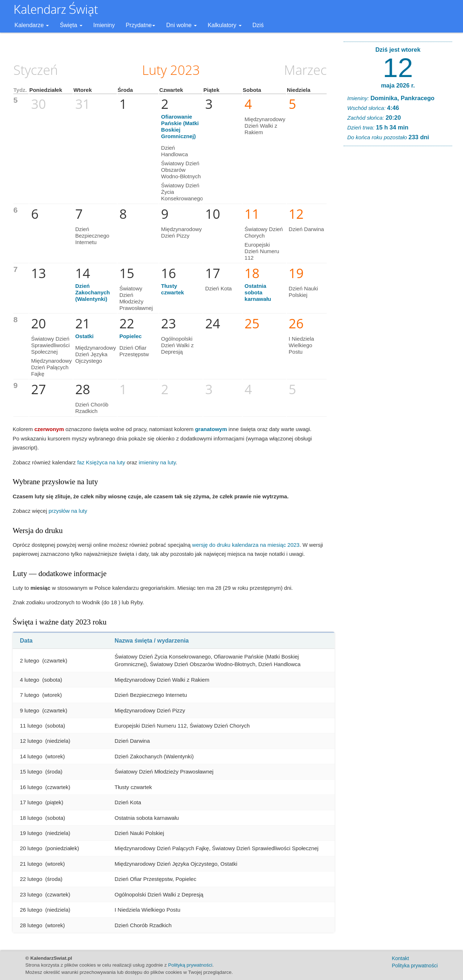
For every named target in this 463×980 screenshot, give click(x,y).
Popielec (131, 336)
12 (398, 68)
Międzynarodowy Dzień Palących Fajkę (52, 367)
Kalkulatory (225, 25)
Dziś (258, 25)
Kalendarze (32, 25)
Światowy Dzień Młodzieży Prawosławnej (136, 298)
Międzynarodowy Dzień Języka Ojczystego (96, 354)
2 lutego (29, 661)
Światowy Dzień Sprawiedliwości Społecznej (50, 345)
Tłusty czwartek (172, 289)
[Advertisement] (398, 262)
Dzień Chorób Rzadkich (92, 408)
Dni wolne (181, 25)
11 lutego (31, 726)
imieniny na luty (157, 462)
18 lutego (31, 818)
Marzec (305, 70)
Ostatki (84, 336)
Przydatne (140, 25)
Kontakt (400, 958)
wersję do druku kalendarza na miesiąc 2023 (246, 545)
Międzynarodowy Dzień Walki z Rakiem (265, 126)
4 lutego (29, 680)
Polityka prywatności (415, 966)
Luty (154, 70)
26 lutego (31, 910)
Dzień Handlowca (174, 151)
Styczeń (36, 70)
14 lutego (31, 756)
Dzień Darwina (306, 229)
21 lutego (31, 864)
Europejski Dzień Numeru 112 (262, 251)
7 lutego (29, 695)
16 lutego (31, 787)
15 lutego (31, 772)
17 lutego (31, 802)
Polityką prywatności (190, 965)
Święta (71, 25)
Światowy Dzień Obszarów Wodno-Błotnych (181, 170)
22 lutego (31, 879)
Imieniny (104, 25)
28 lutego (31, 925)
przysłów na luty (68, 511)
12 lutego (31, 741)
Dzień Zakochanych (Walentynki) (93, 292)
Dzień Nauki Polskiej (303, 292)
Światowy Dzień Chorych (264, 232)
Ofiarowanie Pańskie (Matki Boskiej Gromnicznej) (180, 126)
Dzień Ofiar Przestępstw (134, 351)
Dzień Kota (218, 288)
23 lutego (31, 894)
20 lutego (31, 848)
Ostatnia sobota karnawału (258, 292)
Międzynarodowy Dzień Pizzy (181, 232)
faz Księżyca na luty (101, 462)
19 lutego (31, 833)
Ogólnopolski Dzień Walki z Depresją (177, 345)
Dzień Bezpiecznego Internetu (92, 236)
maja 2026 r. (398, 85)
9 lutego (29, 710)
